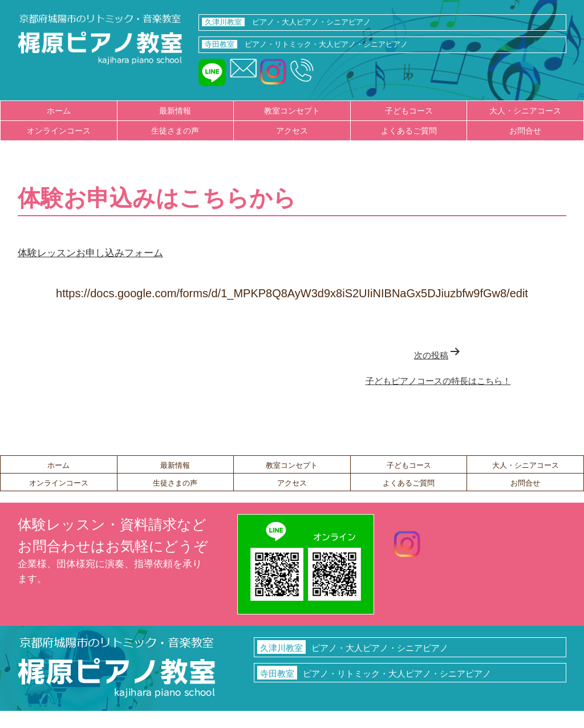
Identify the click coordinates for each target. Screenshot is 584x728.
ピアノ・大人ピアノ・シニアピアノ (286, 22)
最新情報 (175, 111)
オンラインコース (59, 131)
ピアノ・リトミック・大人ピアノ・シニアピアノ (305, 44)
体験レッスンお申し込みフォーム (90, 253)
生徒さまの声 (175, 131)
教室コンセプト (292, 111)
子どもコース (409, 111)
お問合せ (525, 131)
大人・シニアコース (525, 111)
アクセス (292, 131)
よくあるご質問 (409, 131)
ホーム (59, 111)
